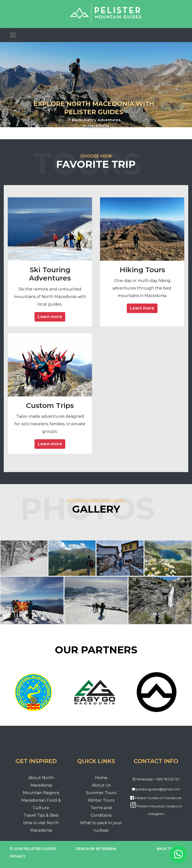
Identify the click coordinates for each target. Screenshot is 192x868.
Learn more (50, 317)
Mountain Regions (41, 793)
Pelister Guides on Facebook (158, 798)
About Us (101, 785)
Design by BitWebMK (96, 849)
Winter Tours (101, 800)
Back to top (169, 849)
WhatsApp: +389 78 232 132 (158, 779)
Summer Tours (101, 793)
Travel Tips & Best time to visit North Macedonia (41, 823)
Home (101, 778)
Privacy (17, 856)
